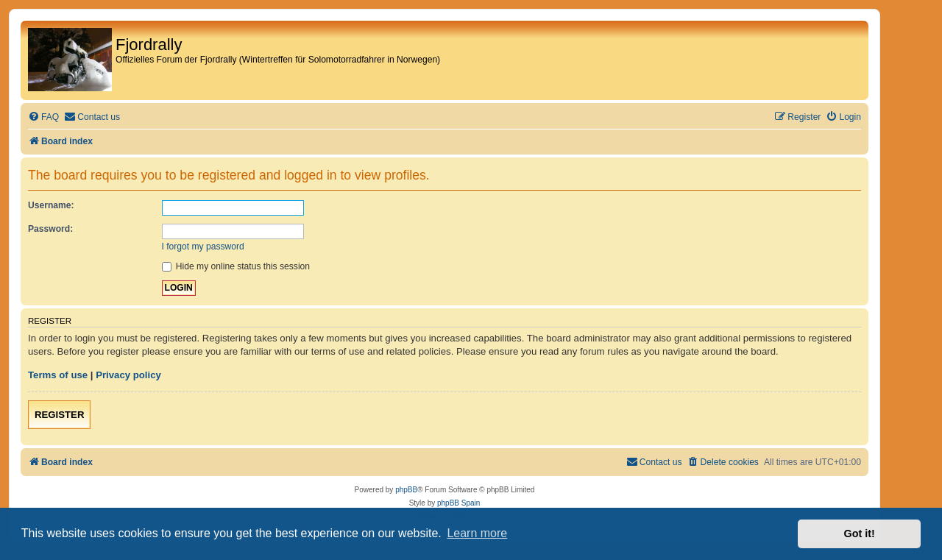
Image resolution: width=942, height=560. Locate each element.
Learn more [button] (477, 533)
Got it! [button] (860, 534)
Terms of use (58, 375)
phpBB (406, 490)
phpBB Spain (458, 503)
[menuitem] (43, 117)
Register (59, 415)
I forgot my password (203, 247)
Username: (51, 205)
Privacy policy (128, 375)
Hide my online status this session (236, 266)
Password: (50, 229)
